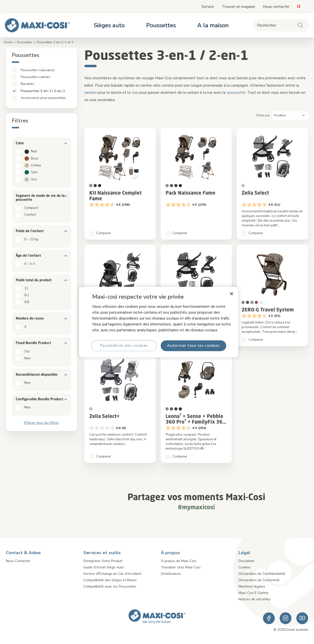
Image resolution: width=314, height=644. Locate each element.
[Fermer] (232, 294)
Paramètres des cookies (124, 346)
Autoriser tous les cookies (193, 346)
